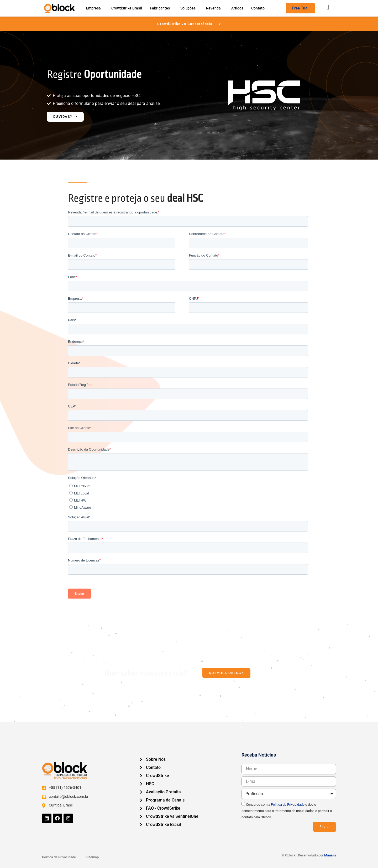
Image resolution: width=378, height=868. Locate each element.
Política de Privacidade (288, 805)
